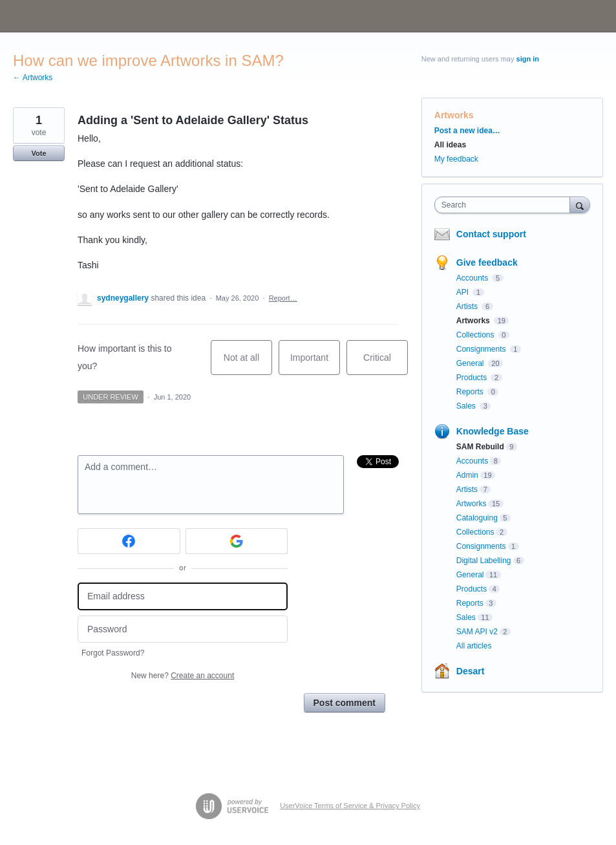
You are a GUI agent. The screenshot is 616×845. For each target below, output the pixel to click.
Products (473, 378)
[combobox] (505, 205)
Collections (476, 335)
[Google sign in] (237, 541)
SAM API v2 (477, 632)
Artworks (454, 115)
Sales (467, 406)
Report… (283, 298)
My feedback (456, 159)
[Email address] (183, 596)
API (464, 292)
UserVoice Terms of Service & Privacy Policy (350, 806)
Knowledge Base (493, 431)
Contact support (491, 234)
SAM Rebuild (480, 447)
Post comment (345, 703)
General (471, 363)
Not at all (248, 364)
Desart (471, 671)
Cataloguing (477, 518)
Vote (38, 153)
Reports (471, 392)
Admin (467, 475)
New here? (183, 676)
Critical (386, 364)
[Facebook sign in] (129, 541)
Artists (468, 306)
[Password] (183, 629)
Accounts (473, 278)
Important (315, 364)
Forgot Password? (113, 653)
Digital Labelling (484, 561)
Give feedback (487, 262)
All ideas (450, 145)
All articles (474, 646)
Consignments (482, 349)
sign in (528, 59)
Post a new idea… (467, 131)
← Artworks (33, 78)
